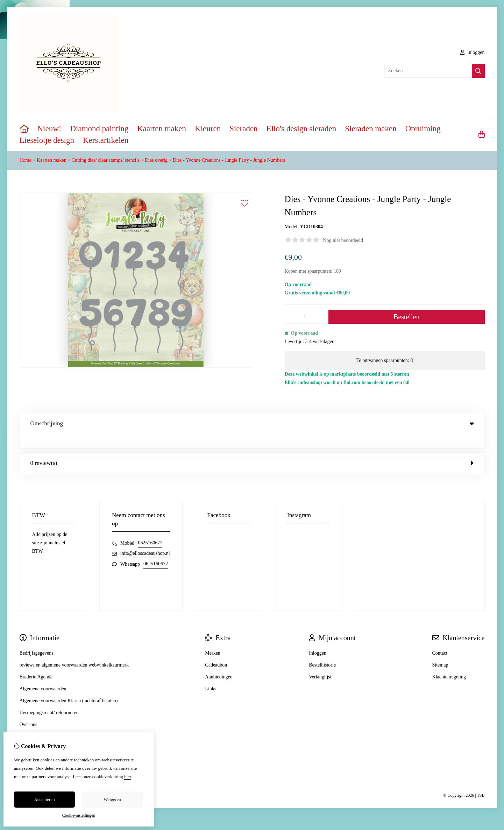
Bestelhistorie (322, 651)
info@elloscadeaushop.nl (145, 539)
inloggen (473, 52)
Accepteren (44, 799)
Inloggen (318, 639)
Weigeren (112, 799)
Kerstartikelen (106, 140)
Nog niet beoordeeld (343, 240)
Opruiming (423, 129)
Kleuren (208, 129)
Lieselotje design (47, 140)
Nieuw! (49, 129)
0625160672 (150, 528)
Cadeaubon (216, 651)
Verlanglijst (320, 662)
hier (128, 777)
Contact (440, 639)
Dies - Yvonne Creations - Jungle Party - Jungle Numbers (229, 160)
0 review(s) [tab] (252, 449)
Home (26, 160)
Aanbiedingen (219, 662)
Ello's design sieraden (301, 129)
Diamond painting (99, 129)
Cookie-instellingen (79, 815)
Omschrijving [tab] (252, 423)
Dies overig (156, 160)
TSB (481, 781)
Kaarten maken (162, 129)
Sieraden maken (371, 129)
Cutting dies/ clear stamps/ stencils (106, 160)
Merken (213, 639)
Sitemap (440, 651)
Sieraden (243, 129)
